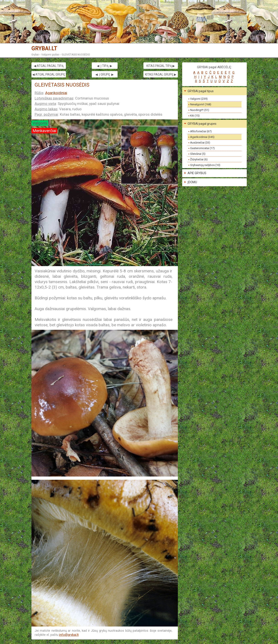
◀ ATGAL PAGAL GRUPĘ (49, 74)
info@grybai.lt (69, 635)
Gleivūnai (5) (198, 154)
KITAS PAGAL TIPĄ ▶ (161, 66)
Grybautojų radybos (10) (205, 165)
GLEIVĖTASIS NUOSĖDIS (76, 55)
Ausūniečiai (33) (200, 143)
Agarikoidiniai (56, 93)
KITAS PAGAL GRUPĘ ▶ (161, 74)
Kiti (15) (195, 116)
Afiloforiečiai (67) (201, 131)
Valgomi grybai (50, 55)
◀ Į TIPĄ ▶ (105, 66)
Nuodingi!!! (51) (200, 110)
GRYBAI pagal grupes (202, 124)
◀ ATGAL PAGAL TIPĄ (49, 66)
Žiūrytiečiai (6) (199, 159)
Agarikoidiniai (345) (202, 137)
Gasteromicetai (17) (202, 148)
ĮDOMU (192, 182)
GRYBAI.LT (44, 48)
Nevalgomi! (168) (201, 104)
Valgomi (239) (199, 99)
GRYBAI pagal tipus (201, 91)
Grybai (35, 55)
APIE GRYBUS (197, 173)
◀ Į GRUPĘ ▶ (105, 74)
